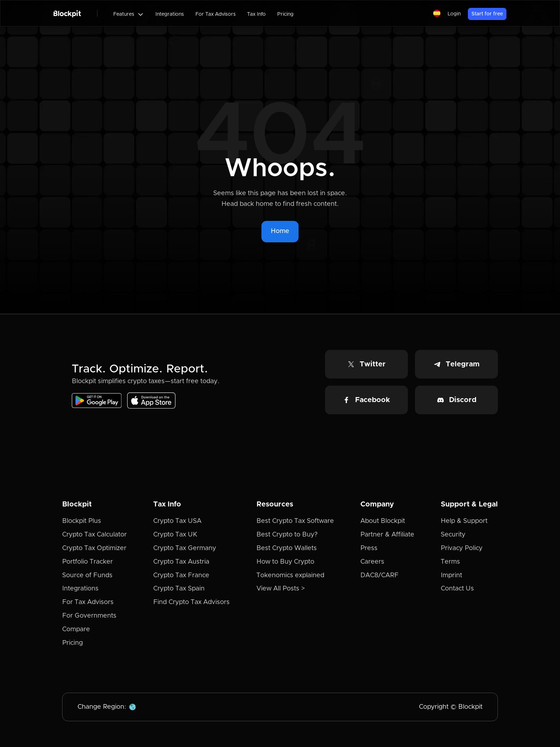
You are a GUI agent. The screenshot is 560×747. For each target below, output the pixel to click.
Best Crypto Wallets (287, 548)
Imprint (451, 575)
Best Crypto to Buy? (287, 535)
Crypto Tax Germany (185, 548)
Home (280, 231)
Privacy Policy (462, 548)
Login (454, 14)
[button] (129, 14)
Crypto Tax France (181, 575)
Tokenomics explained (290, 575)
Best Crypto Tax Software (295, 521)
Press (369, 548)
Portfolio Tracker (87, 562)
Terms (450, 562)
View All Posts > (281, 589)
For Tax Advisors (216, 14)
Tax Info (256, 14)
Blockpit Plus (82, 521)
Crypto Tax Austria (181, 562)
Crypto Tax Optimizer (94, 548)
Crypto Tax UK (175, 535)
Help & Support (464, 521)
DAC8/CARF (379, 575)
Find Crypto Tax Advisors (191, 602)
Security (453, 535)
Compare (76, 629)
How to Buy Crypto (285, 562)
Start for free (487, 14)
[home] (67, 13)
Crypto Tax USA (177, 521)
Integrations (170, 14)
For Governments (89, 616)
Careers (372, 562)
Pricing (285, 14)
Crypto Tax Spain (179, 589)
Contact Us (457, 589)
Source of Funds (87, 575)
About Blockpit (383, 521)
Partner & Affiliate (387, 535)
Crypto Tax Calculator (94, 535)
